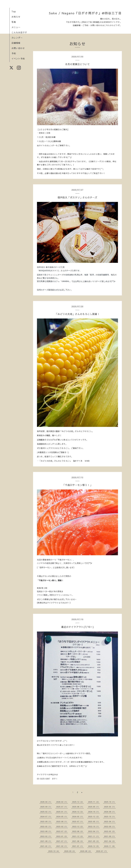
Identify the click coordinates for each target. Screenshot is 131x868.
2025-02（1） (46, 812)
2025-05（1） (94, 807)
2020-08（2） (86, 851)
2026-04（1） (46, 802)
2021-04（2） (110, 841)
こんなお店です (19, 32)
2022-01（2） (62, 836)
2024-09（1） (110, 812)
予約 (14, 53)
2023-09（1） (46, 821)
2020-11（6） (110, 846)
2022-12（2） (78, 826)
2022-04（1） (94, 831)
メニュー (16, 27)
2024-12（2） (78, 812)
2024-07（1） (46, 817)
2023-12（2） (94, 817)
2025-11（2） (94, 802)
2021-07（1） (62, 841)
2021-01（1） (78, 846)
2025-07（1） (62, 807)
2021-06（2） (78, 841)
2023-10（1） (110, 817)
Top (14, 11)
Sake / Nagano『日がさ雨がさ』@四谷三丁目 (85, 13)
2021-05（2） (94, 841)
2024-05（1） (62, 817)
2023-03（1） (46, 826)
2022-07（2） (62, 831)
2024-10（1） (94, 812)
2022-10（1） (94, 826)
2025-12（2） (78, 802)
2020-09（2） (70, 851)
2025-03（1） (110, 807)
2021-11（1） (94, 836)
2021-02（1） (62, 846)
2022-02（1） (46, 836)
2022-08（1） (46, 831)
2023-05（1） (94, 821)
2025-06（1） (78, 807)
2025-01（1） (62, 812)
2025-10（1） (110, 802)
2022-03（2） (110, 831)
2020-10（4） (54, 851)
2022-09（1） (110, 826)
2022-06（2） (78, 831)
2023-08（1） (62, 821)
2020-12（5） (94, 846)
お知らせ (16, 17)
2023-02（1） (62, 826)
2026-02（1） (62, 802)
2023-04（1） (110, 821)
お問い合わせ (18, 48)
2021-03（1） (46, 846)
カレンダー (17, 38)
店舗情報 (16, 43)
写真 (14, 22)
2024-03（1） (78, 817)
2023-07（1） (78, 821)
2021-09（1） (110, 836)
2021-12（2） (78, 836)
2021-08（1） (46, 841)
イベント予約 (18, 59)
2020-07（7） (102, 851)
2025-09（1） (46, 807)
